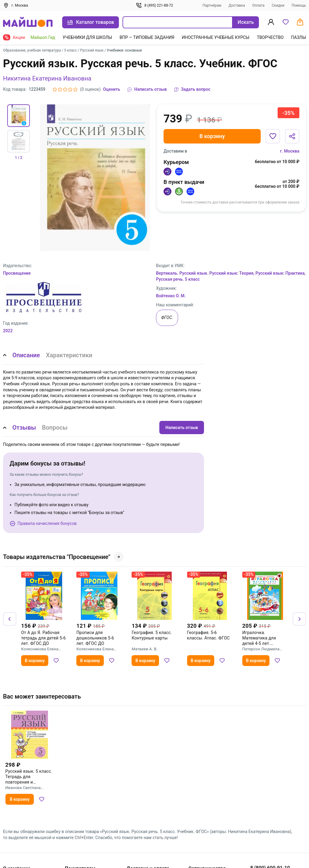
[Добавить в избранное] (273, 136)
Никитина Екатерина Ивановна (47, 78)
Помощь (299, 5)
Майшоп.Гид (43, 37)
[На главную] (28, 22)
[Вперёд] (299, 619)
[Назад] (10, 619)
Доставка (237, 5)
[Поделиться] (292, 136)
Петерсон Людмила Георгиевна (261, 649)
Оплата (258, 5)
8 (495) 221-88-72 (154, 5)
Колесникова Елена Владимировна (40, 649)
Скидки (278, 5)
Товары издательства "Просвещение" (63, 557)
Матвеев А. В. (145, 649)
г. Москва (290, 151)
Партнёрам (212, 5)
